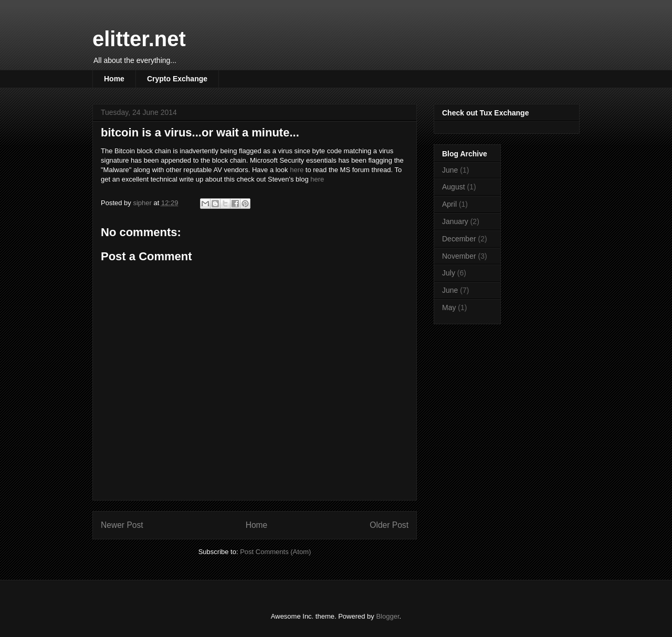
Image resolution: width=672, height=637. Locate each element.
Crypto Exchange (177, 79)
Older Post (389, 525)
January (455, 221)
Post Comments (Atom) (275, 552)
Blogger (387, 616)
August (454, 187)
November (459, 256)
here (297, 170)
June (450, 170)
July (449, 273)
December (459, 239)
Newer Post (122, 525)
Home (114, 79)
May (449, 307)
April (449, 204)
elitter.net (139, 39)
